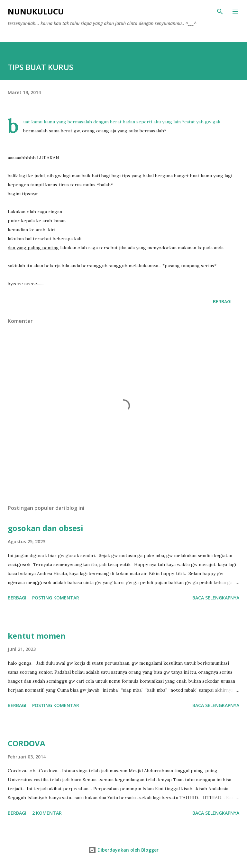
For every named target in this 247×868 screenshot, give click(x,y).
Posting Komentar (56, 598)
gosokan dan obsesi (46, 528)
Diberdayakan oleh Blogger (123, 850)
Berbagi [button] (222, 301)
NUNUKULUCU (36, 11)
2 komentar (47, 813)
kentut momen (37, 636)
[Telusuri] (220, 12)
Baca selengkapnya (216, 598)
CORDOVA (27, 743)
